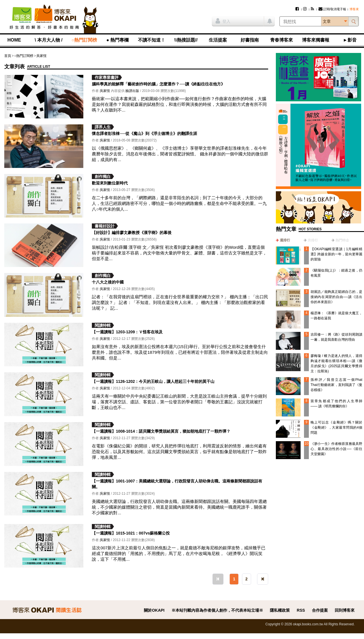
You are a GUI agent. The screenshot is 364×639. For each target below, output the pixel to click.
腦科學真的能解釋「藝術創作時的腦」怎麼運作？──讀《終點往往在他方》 (158, 84)
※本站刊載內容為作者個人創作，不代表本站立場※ (217, 610)
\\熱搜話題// (186, 40)
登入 (223, 21)
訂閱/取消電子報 (332, 9)
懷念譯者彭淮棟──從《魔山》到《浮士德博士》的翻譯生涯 (144, 133)
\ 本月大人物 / (49, 40)
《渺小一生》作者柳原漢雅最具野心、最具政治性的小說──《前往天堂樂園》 (336, 449)
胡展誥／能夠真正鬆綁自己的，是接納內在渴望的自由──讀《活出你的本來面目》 (336, 297)
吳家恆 (42, 56)
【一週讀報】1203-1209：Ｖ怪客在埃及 (127, 332)
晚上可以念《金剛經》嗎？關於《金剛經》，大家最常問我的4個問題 (336, 428)
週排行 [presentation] (285, 240)
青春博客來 (282, 40)
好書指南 (250, 40)
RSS (301, 610)
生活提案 (218, 40)
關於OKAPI (154, 610)
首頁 (8, 56)
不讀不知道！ (152, 40)
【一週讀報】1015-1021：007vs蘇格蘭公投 (131, 533)
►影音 (350, 40)
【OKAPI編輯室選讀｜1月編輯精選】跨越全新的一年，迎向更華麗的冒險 (336, 254)
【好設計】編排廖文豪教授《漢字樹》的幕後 (132, 233)
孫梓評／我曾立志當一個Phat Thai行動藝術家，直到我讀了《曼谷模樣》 (336, 385)
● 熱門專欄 (117, 40)
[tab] (283, 240)
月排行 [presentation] (313, 240)
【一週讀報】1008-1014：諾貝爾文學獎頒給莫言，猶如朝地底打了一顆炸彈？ (161, 431)
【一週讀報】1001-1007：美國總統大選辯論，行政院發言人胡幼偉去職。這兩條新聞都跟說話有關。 (177, 484)
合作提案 (320, 610)
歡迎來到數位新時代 (110, 183)
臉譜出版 (132, 91)
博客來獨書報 (316, 40)
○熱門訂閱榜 (84, 40)
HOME (14, 40)
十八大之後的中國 (108, 282)
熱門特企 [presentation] (342, 240)
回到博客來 (345, 610)
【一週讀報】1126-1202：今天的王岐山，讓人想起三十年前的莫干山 (153, 381)
